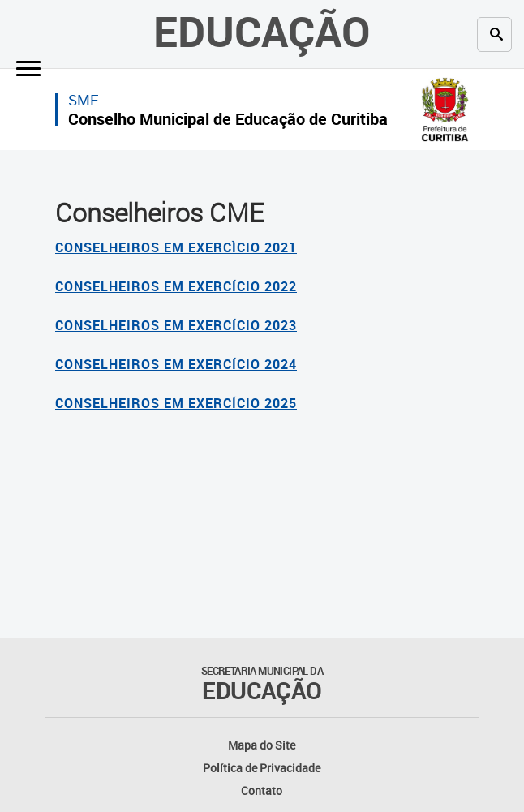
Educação (262, 31)
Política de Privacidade (262, 768)
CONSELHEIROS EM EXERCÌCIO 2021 (176, 247)
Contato (262, 791)
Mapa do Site (262, 745)
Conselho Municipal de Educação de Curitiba (228, 119)
